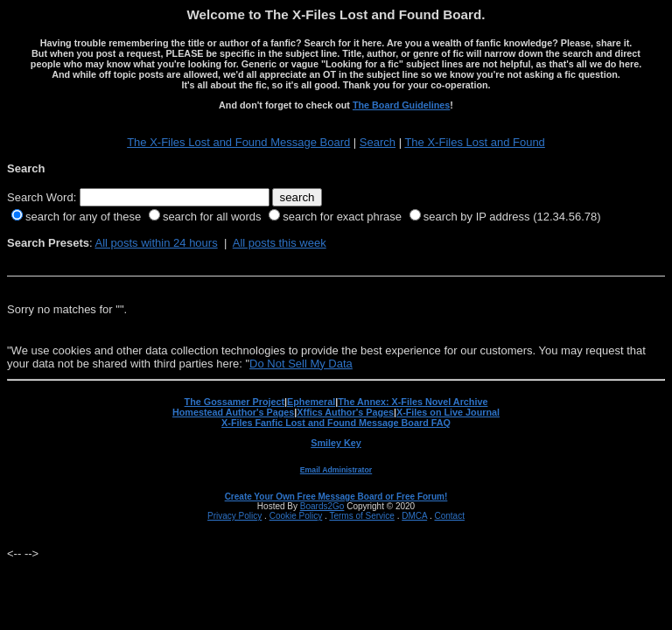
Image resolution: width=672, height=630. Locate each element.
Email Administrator (336, 470)
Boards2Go (322, 506)
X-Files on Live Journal (448, 412)
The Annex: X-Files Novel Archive (413, 402)
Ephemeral (311, 402)
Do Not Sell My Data (301, 364)
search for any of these (83, 217)
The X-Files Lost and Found (474, 142)
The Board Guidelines (401, 105)
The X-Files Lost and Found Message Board (238, 142)
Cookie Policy (296, 516)
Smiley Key (336, 443)
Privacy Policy (234, 516)
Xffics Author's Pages (345, 412)
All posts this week (280, 243)
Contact (449, 516)
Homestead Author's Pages (233, 412)
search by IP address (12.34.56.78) (512, 217)
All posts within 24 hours (156, 243)
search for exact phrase (342, 217)
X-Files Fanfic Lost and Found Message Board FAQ (336, 423)
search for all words (212, 217)
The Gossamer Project (234, 402)
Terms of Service (361, 516)
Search (378, 142)
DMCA (414, 516)
